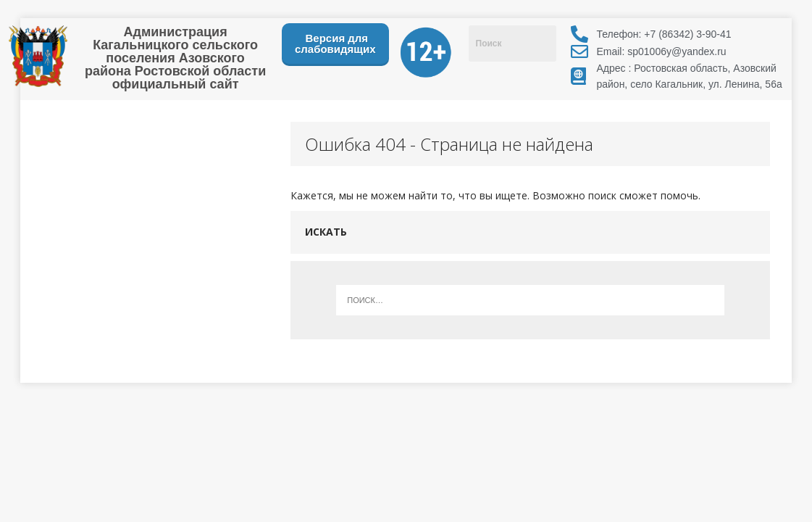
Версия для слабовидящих (335, 43)
